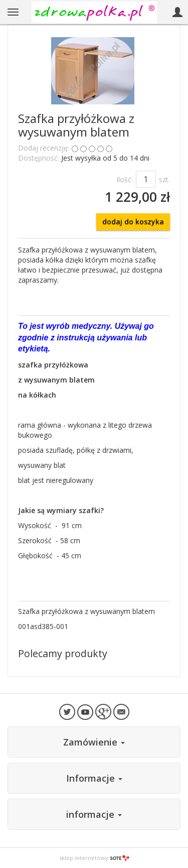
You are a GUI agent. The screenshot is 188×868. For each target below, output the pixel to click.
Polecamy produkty (63, 653)
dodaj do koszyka (133, 222)
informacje (94, 814)
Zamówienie (94, 742)
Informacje (94, 778)
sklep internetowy (94, 858)
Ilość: (125, 179)
